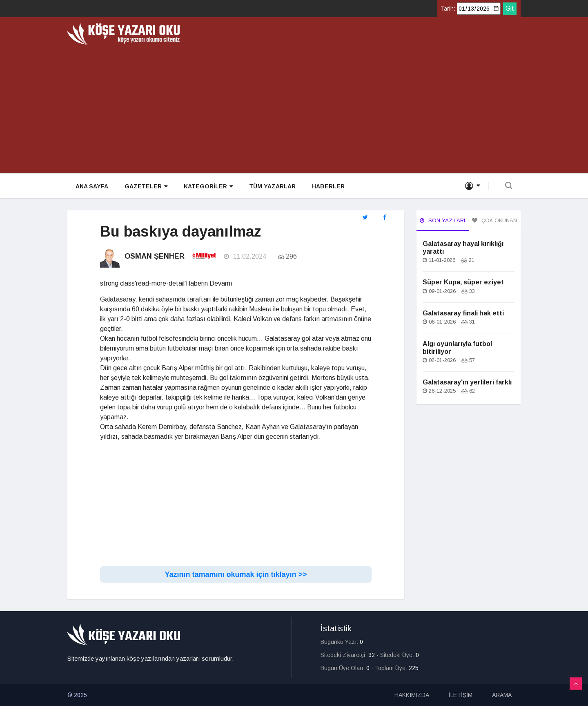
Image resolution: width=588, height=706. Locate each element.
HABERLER (328, 186)
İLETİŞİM (461, 695)
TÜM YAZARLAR (272, 186)
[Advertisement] (294, 106)
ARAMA (502, 695)
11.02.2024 (245, 256)
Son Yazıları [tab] (442, 220)
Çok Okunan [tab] (494, 220)
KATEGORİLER (208, 187)
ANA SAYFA (92, 186)
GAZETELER (146, 187)
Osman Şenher (155, 256)
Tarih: (448, 9)
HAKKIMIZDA (412, 695)
